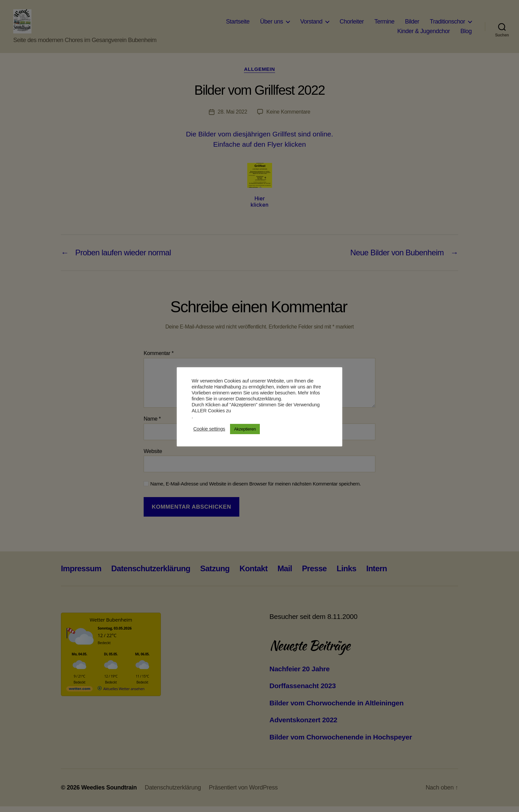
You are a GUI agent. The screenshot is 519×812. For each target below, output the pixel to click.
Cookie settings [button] (209, 429)
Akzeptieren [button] (245, 429)
